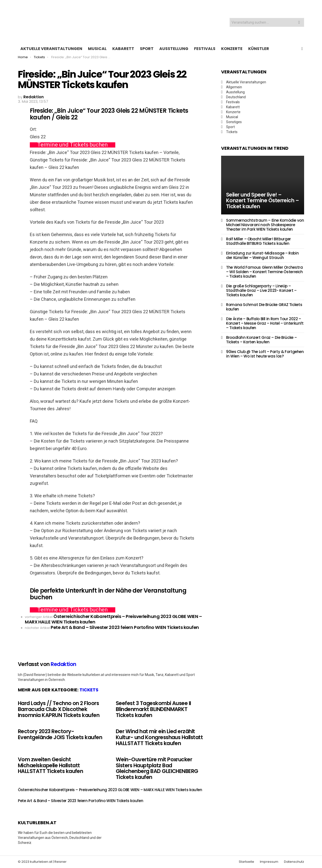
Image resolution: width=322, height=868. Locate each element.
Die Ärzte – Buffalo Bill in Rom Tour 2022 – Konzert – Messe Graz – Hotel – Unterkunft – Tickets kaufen (265, 323)
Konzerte (232, 49)
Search (299, 23)
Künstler (259, 49)
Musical (97, 49)
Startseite (246, 862)
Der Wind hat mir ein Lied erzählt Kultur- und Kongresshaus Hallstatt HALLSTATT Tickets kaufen (159, 737)
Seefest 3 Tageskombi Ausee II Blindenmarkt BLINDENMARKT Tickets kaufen (153, 709)
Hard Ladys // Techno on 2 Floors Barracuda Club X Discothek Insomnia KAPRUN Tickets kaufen (59, 709)
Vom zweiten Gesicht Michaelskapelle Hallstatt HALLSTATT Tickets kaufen (50, 765)
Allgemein (234, 87)
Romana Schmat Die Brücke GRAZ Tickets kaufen (264, 307)
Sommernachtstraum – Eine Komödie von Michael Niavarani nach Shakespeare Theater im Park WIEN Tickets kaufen (265, 225)
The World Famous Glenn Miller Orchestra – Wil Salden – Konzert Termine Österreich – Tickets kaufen (264, 272)
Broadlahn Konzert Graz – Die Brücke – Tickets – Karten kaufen (261, 340)
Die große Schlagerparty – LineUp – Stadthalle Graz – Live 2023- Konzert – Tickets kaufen (261, 290)
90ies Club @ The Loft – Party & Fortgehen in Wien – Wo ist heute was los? (265, 354)
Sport (147, 49)
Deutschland (236, 97)
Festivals (205, 49)
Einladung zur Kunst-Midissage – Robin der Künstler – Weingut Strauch (262, 255)
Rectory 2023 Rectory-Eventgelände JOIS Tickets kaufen (60, 734)
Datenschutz (294, 862)
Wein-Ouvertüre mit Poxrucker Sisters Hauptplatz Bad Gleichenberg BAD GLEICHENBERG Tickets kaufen (157, 768)
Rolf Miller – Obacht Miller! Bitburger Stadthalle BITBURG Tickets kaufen (259, 241)
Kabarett (123, 49)
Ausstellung (174, 49)
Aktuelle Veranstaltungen (51, 49)
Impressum (269, 862)
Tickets (89, 690)
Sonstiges (234, 122)
